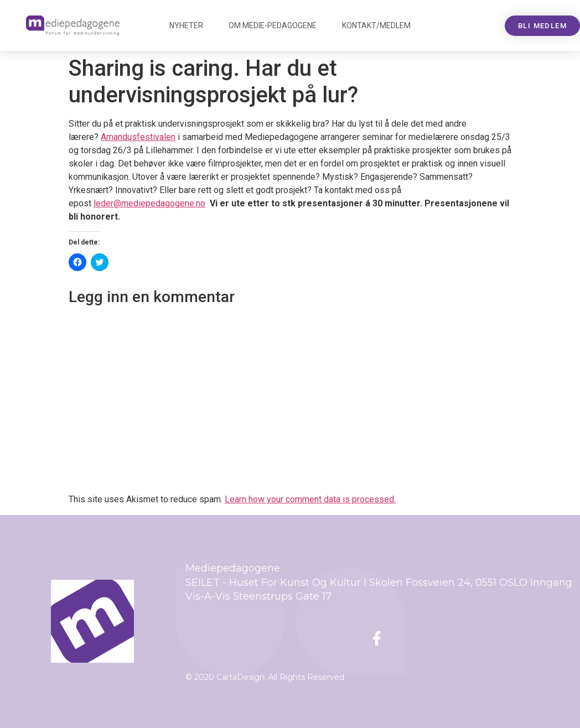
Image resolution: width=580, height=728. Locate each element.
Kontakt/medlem (376, 25)
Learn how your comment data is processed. (310, 499)
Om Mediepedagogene (273, 25)
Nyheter (186, 25)
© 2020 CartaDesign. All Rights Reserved (265, 677)
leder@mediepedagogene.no (149, 203)
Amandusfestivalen (138, 137)
